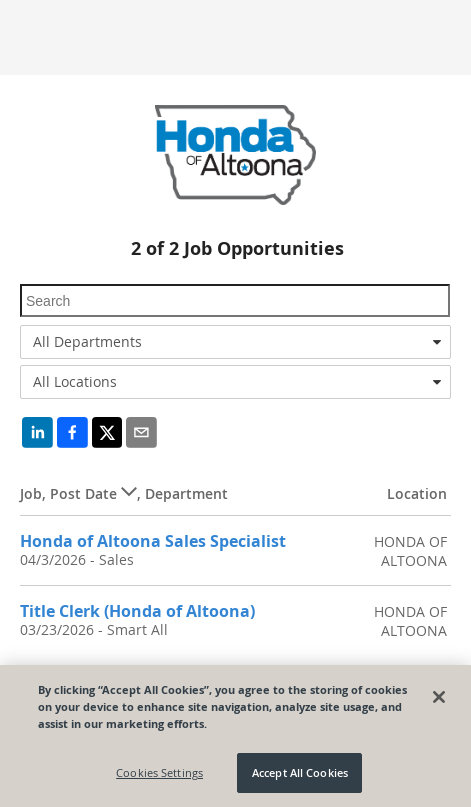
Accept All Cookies (300, 772)
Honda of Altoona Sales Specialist (153, 541)
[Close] (439, 697)
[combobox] (235, 342)
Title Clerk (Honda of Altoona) (137, 611)
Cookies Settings (159, 772)
